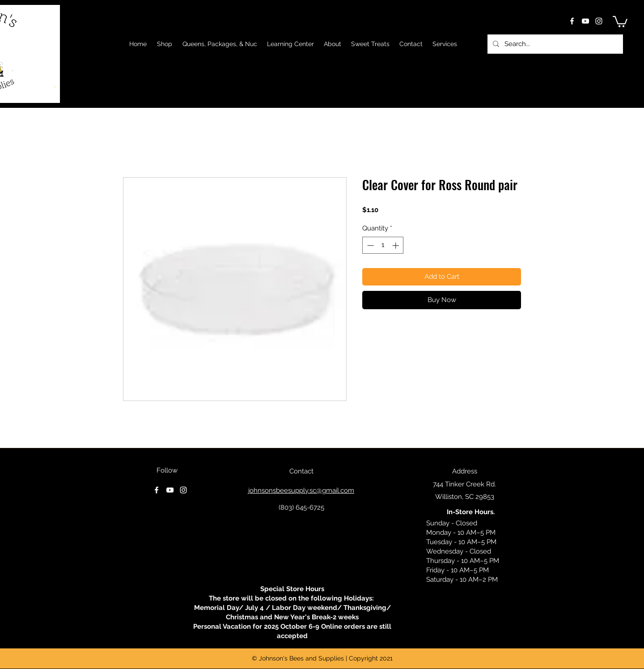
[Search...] (554, 44)
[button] (620, 21)
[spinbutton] (383, 245)
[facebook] (572, 21)
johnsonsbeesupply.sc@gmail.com (301, 490)
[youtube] (585, 21)
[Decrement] (370, 245)
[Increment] (396, 245)
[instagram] (599, 21)
